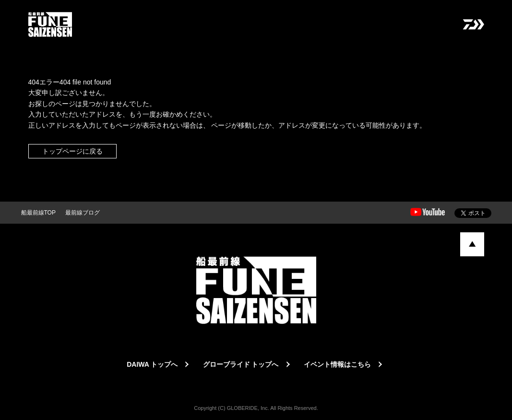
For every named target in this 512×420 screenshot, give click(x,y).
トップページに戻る (72, 151)
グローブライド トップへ (241, 364)
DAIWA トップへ (152, 364)
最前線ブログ (83, 213)
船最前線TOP (38, 213)
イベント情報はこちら (337, 364)
